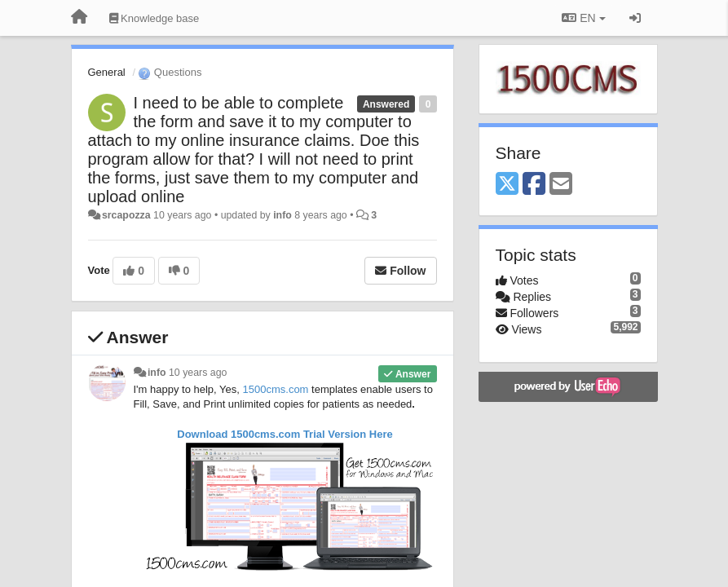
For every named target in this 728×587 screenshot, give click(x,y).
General (107, 72)
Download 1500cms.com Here (285, 434)
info (282, 215)
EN (583, 18)
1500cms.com (276, 389)
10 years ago (198, 373)
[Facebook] (534, 185)
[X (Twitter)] (507, 185)
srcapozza (126, 215)
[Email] (561, 185)
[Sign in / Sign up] (635, 18)
